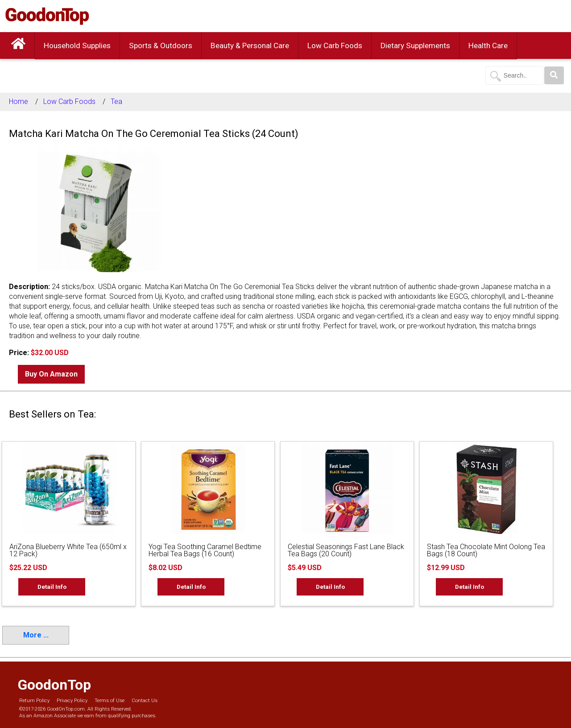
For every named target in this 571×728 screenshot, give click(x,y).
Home (19, 101)
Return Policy (34, 701)
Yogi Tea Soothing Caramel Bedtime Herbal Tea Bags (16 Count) (205, 550)
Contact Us (145, 701)
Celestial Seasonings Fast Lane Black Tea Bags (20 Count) (346, 550)
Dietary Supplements (415, 45)
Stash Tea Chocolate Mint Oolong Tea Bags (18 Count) (486, 550)
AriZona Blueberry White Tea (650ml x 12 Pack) (68, 550)
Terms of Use (110, 701)
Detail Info (52, 587)
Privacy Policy (72, 701)
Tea (116, 101)
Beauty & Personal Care (250, 45)
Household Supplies (77, 45)
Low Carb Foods (335, 45)
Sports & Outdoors (161, 45)
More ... (36, 635)
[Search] (554, 75)
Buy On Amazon (51, 374)
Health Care (488, 45)
